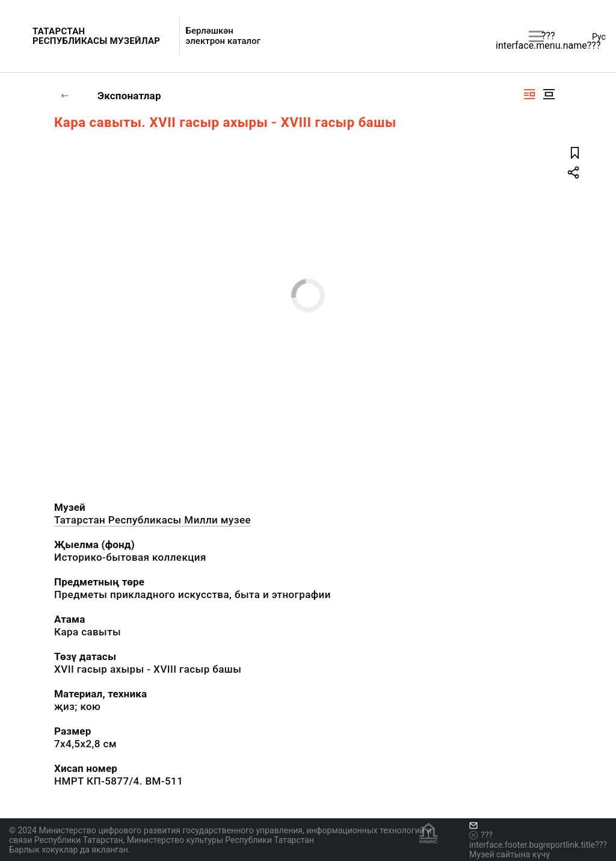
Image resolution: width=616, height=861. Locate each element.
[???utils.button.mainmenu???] (536, 36)
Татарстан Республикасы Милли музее (152, 520)
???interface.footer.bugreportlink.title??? (538, 840)
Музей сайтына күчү (510, 854)
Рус (599, 37)
